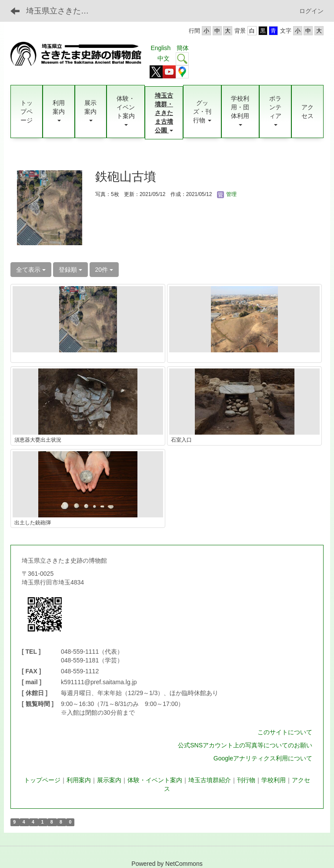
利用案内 (79, 780)
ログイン (311, 11)
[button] (59, 111)
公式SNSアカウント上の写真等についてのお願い (245, 745)
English (160, 48)
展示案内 (109, 780)
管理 (227, 194)
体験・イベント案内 (155, 780)
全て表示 (31, 270)
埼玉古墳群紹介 (210, 780)
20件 (104, 270)
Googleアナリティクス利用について (263, 758)
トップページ (42, 780)
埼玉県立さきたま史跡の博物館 (63, 11)
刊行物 (246, 780)
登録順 (70, 270)
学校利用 (274, 780)
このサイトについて (285, 732)
